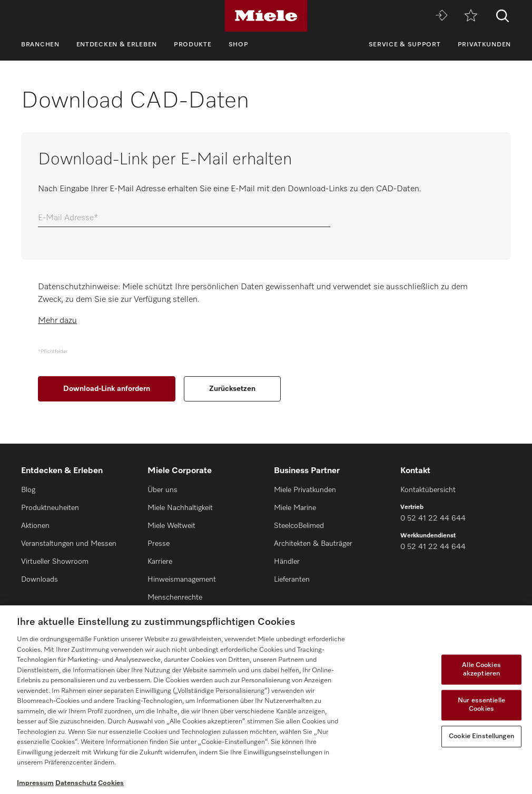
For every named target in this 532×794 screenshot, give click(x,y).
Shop (239, 45)
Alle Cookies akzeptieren (481, 670)
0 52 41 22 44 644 (433, 518)
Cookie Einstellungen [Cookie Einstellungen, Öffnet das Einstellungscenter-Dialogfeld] (481, 736)
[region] (266, 700)
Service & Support (405, 45)
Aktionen (35, 526)
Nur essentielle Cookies (481, 705)
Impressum (35, 783)
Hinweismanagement (182, 580)
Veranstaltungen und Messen (69, 544)
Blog (28, 490)
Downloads (40, 580)
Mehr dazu (57, 321)
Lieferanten (292, 580)
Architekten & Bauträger (313, 544)
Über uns (162, 490)
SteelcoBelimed (299, 526)
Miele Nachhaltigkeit (180, 508)
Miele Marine (295, 508)
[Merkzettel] (471, 16)
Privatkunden (484, 45)
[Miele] (266, 16)
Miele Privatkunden (305, 490)
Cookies (111, 783)
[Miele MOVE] (441, 16)
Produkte (193, 45)
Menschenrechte (175, 597)
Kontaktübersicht (428, 490)
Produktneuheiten (50, 508)
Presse (159, 544)
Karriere (160, 562)
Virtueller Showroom (55, 562)
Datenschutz (76, 783)
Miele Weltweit (171, 526)
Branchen (40, 45)
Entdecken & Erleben (117, 45)
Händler (287, 562)
